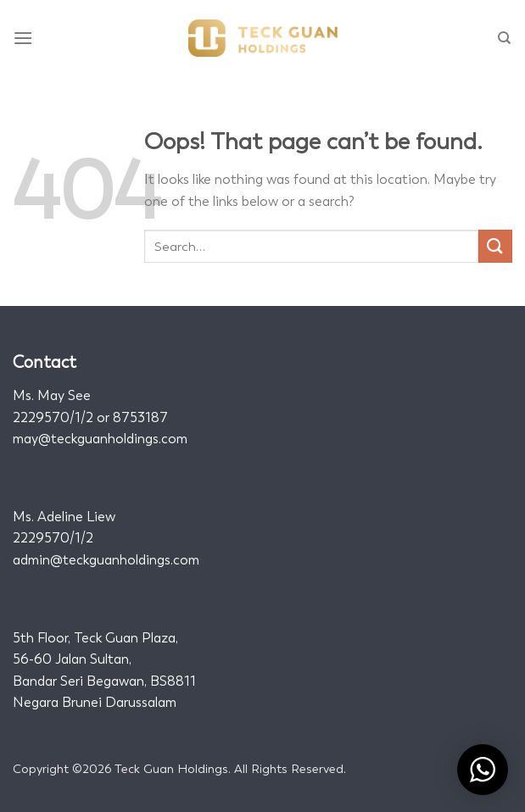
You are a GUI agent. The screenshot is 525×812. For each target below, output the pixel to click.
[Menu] (24, 38)
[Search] (505, 38)
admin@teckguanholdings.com (106, 560)
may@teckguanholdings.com (100, 439)
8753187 (140, 417)
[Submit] (495, 246)
